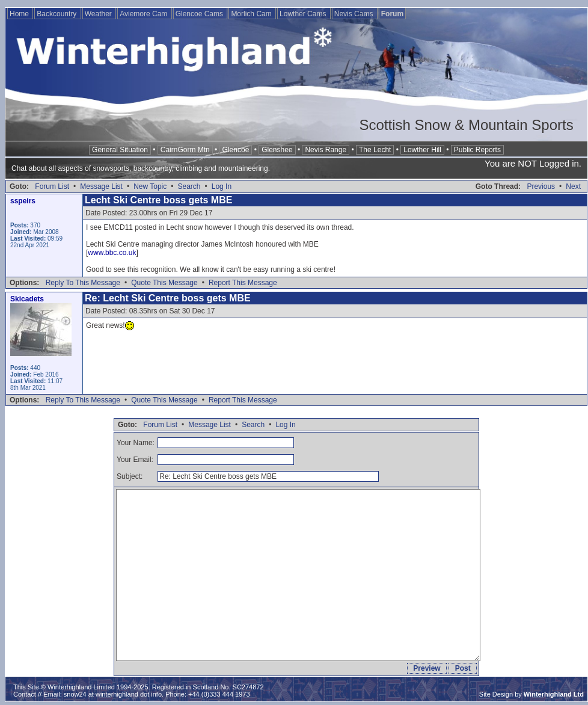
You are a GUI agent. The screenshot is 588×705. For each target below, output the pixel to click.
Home (20, 14)
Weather (99, 14)
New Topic (150, 186)
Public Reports (477, 150)
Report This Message (243, 283)
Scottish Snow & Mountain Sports (466, 125)
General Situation (120, 150)
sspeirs (23, 201)
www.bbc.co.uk (112, 253)
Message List (101, 186)
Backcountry (57, 14)
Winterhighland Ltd (554, 694)
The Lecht (375, 150)
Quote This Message (164, 283)
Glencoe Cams (201, 14)
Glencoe (236, 150)
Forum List (52, 186)
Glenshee (277, 150)
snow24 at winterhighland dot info (113, 694)
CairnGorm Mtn (185, 150)
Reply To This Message (83, 283)
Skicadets (27, 299)
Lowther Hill (422, 150)
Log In (222, 186)
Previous (541, 186)
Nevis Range (326, 150)
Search (189, 186)
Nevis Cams (355, 14)
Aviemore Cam (144, 14)
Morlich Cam (252, 14)
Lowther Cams (304, 14)
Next (573, 186)
